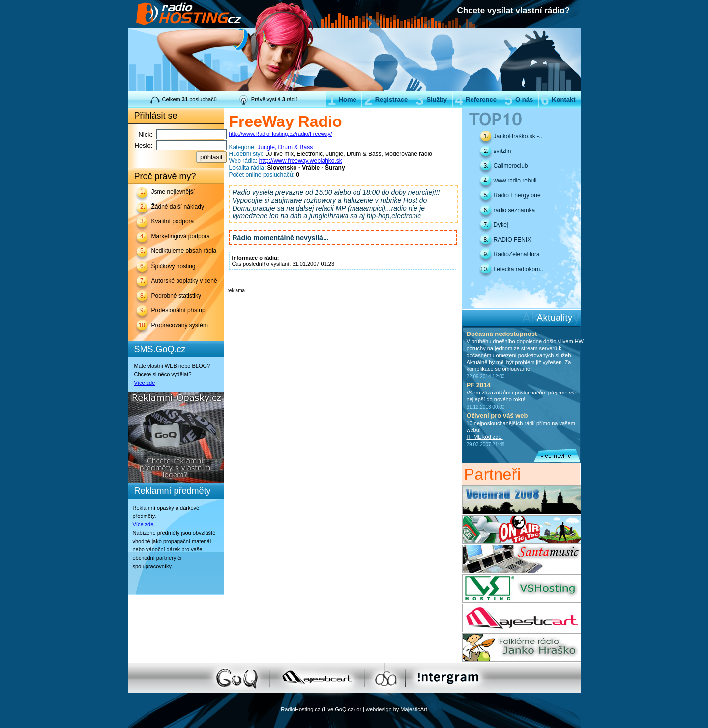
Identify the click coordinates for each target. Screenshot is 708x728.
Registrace (386, 100)
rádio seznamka (515, 210)
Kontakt (558, 100)
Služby (431, 100)
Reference (476, 100)
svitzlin (502, 151)
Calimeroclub (511, 166)
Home (342, 100)
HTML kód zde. (485, 437)
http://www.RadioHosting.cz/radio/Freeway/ (281, 134)
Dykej (501, 225)
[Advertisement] (343, 308)
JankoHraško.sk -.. (518, 136)
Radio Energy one (517, 195)
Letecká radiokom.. (518, 269)
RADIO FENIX (513, 240)
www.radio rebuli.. (517, 181)
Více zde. (144, 524)
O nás (519, 100)
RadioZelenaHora (517, 254)
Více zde (145, 383)
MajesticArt (413, 709)
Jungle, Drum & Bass (285, 147)
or (359, 709)
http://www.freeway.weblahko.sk (301, 161)
